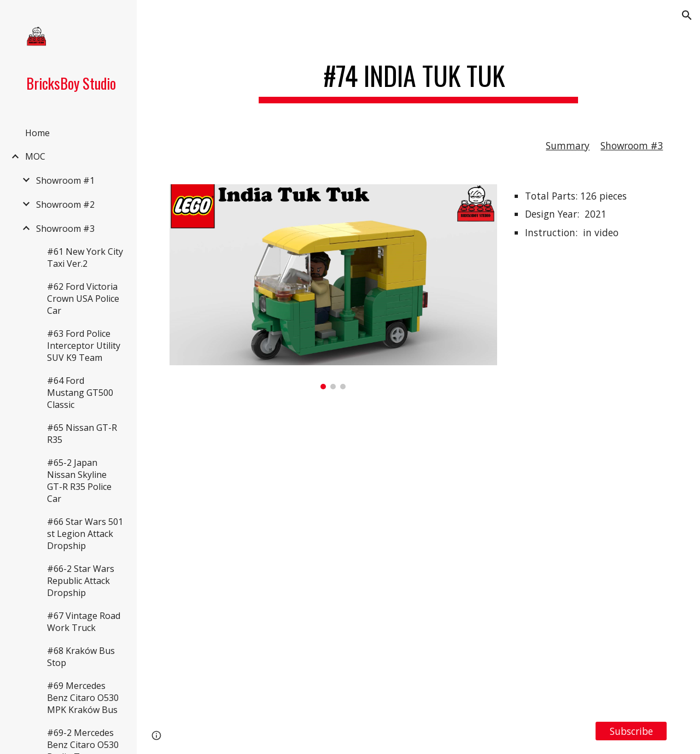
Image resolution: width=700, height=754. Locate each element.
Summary (568, 145)
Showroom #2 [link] (65, 204)
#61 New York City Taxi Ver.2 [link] (85, 258)
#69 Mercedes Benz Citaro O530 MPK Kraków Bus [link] (83, 698)
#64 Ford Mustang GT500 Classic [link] (80, 393)
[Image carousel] (333, 287)
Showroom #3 (632, 145)
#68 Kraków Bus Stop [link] (81, 657)
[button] (687, 15)
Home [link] (37, 133)
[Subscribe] (631, 731)
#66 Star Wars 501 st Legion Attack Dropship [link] (85, 534)
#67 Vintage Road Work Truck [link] (84, 622)
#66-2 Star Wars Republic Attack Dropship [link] (81, 581)
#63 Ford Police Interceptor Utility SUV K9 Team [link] (84, 346)
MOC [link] (35, 156)
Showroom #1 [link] (65, 180)
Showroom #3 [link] (65, 229)
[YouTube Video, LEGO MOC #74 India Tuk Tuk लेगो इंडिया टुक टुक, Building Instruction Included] (419, 555)
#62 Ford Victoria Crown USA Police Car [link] (83, 299)
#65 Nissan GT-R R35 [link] (82, 434)
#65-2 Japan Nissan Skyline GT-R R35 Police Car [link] (79, 481)
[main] (418, 77)
